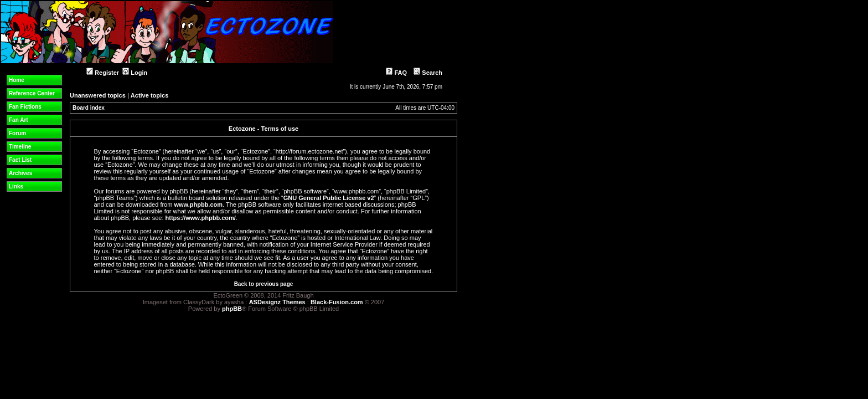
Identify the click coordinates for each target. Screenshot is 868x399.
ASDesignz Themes (277, 302)
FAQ (396, 73)
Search (428, 73)
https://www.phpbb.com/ (201, 218)
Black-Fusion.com (337, 302)
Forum (17, 133)
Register (103, 73)
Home (17, 80)
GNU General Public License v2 (329, 198)
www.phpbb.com (198, 204)
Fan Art (19, 120)
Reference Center (32, 93)
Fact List (20, 160)
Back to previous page (264, 284)
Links (16, 186)
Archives (20, 173)
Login (135, 73)
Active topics (149, 95)
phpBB (232, 309)
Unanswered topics (98, 95)
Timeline (20, 147)
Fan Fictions (25, 107)
